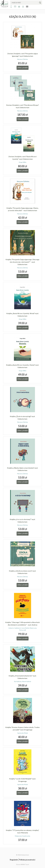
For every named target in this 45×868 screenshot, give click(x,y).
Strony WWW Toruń (23, 864)
